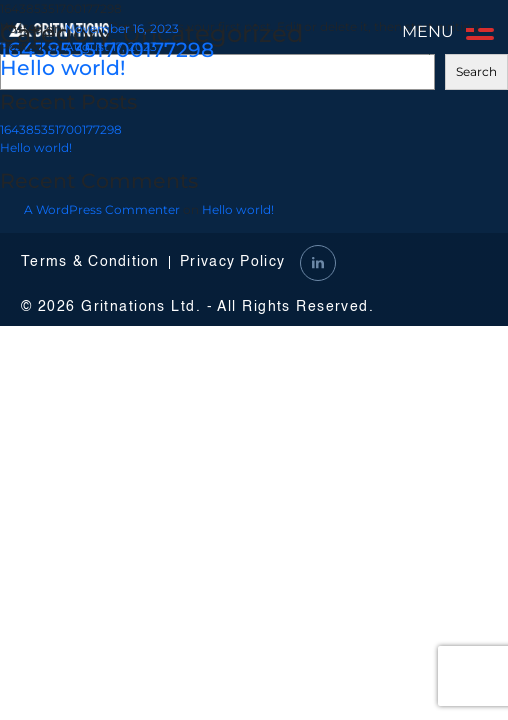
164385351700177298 (61, 129)
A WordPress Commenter (102, 209)
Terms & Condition (90, 262)
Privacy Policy (232, 262)
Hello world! (62, 67)
